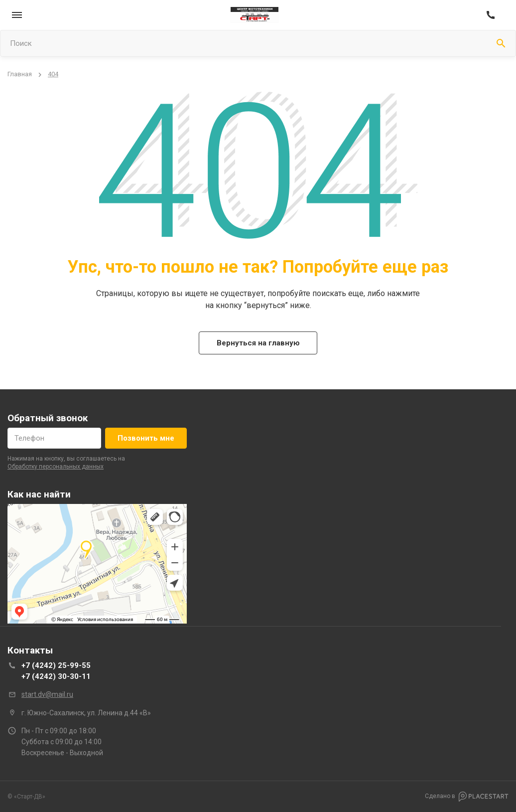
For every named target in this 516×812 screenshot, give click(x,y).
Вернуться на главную (258, 343)
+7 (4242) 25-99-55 (56, 665)
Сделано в (467, 797)
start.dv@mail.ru (47, 694)
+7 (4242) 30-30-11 (56, 676)
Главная (20, 74)
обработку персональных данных (56, 467)
